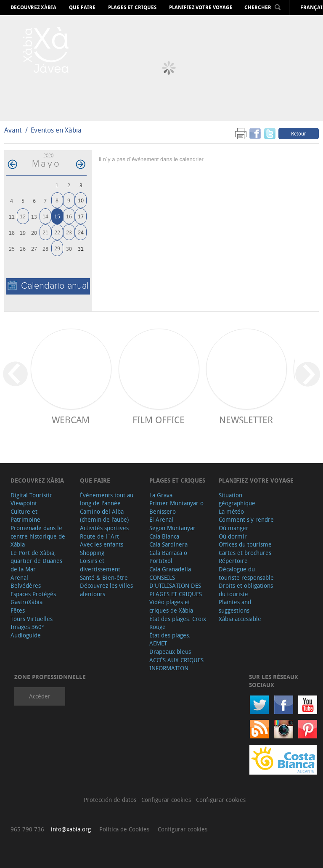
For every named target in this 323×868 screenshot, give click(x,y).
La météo (231, 511)
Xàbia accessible (240, 619)
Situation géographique (237, 499)
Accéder (40, 696)
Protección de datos (111, 800)
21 (45, 232)
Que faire (82, 8)
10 (81, 200)
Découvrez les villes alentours (106, 590)
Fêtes (18, 610)
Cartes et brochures (245, 553)
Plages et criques (132, 8)
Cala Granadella (170, 569)
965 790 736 (27, 829)
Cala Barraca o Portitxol (168, 557)
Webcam (71, 420)
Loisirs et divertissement (100, 565)
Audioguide (26, 635)
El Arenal (161, 519)
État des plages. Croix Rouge (178, 623)
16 (69, 216)
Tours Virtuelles (32, 619)
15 (57, 216)
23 (69, 232)
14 (45, 216)
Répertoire (233, 561)
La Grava (161, 495)
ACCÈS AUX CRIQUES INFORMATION (176, 664)
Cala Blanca (164, 536)
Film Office (159, 420)
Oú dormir (233, 536)
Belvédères (26, 585)
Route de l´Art (99, 536)
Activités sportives (104, 528)
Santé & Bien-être (104, 577)
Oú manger (234, 528)
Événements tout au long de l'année (107, 499)
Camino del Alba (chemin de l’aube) (104, 516)
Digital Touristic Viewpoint (31, 499)
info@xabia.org (71, 829)
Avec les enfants (102, 544)
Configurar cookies (167, 800)
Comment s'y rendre (246, 519)
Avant (13, 130)
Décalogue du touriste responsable (246, 573)
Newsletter (246, 420)
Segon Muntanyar (172, 528)
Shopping (92, 553)
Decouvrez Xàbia (33, 8)
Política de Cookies (124, 829)
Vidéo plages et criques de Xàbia (171, 606)
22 (57, 232)
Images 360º (27, 627)
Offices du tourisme (245, 544)
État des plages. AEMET (170, 639)
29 (57, 248)
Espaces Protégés (33, 594)
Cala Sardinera (168, 544)
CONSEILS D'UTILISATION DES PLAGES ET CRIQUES (176, 586)
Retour (299, 133)
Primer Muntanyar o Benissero (176, 507)
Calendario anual (48, 286)
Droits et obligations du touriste (246, 590)
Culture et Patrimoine (25, 516)
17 (81, 216)
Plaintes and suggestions (235, 606)
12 (23, 216)
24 (81, 232)
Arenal (19, 577)
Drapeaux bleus (170, 652)
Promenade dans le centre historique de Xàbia (38, 536)
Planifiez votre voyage (201, 8)
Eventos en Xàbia (56, 130)
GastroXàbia (26, 602)
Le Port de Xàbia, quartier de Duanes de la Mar (36, 561)
